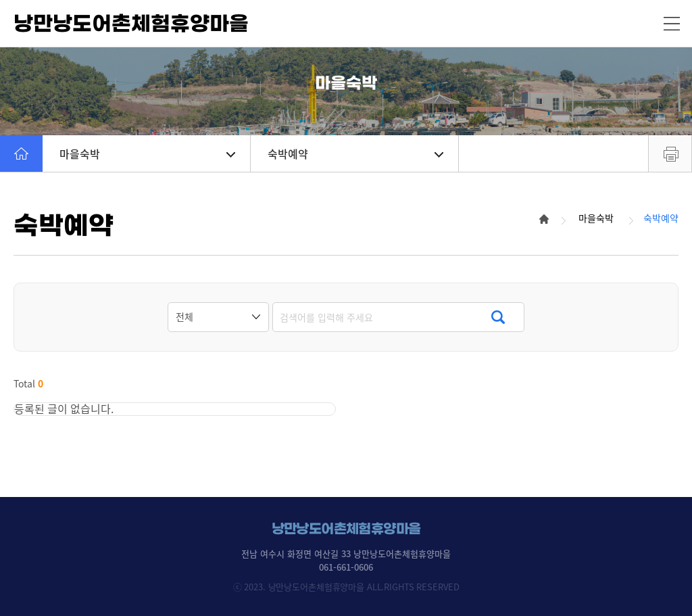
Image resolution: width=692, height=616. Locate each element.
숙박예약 (355, 153)
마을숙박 (147, 153)
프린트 (670, 153)
